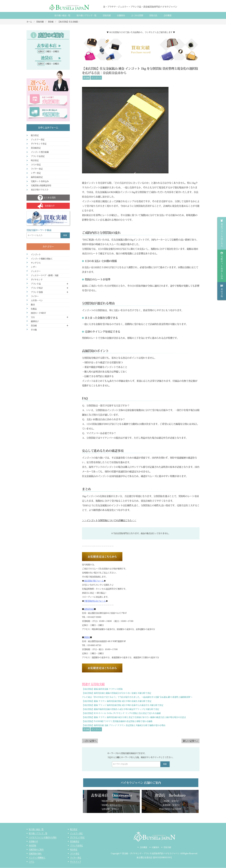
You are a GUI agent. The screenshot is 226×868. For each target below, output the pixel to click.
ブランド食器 (37, 292)
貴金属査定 (36, 148)
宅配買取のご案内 (36, 850)
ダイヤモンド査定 (39, 144)
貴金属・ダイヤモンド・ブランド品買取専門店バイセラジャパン (151, 853)
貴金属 (86, 78)
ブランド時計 (37, 288)
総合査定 (35, 135)
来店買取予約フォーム (94, 581)
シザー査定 (36, 173)
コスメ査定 (36, 165)
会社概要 (168, 15)
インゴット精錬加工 (37, 858)
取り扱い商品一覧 (62, 15)
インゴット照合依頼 (40, 152)
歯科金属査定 (37, 177)
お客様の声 (33, 842)
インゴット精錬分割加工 (42, 259)
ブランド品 (36, 284)
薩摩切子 (35, 321)
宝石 (33, 317)
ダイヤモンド (37, 280)
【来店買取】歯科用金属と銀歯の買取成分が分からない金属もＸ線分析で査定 (117, 693)
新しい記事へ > (190, 741)
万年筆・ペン (37, 300)
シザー (34, 267)
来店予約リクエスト (40, 190)
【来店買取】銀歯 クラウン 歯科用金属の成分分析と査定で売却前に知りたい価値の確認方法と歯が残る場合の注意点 (134, 717)
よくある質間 (137, 15)
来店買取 (33, 846)
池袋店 (87, 637)
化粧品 (34, 309)
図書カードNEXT (38, 313)
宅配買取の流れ (35, 854)
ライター (35, 296)
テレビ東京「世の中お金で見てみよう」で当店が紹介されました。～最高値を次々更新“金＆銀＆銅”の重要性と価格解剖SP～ (137, 697)
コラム (32, 862)
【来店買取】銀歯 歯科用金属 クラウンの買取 (102, 689)
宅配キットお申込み (40, 181)
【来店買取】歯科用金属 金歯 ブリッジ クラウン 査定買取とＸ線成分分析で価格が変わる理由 (124, 725)
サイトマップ (76, 862)
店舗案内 (121, 15)
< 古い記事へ (90, 741)
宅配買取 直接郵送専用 (41, 185)
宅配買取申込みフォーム (95, 601)
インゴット (96, 78)
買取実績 (107, 15)
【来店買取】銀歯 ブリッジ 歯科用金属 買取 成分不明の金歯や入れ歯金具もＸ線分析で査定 (123, 705)
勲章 (33, 305)
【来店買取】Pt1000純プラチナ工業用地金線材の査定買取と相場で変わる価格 (117, 721)
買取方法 (153, 15)
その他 (34, 330)
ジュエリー (36, 271)
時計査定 (35, 160)
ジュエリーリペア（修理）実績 (45, 275)
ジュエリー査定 (38, 140)
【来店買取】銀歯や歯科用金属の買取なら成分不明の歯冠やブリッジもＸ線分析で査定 (121, 709)
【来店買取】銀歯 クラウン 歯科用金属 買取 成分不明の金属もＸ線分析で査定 (117, 701)
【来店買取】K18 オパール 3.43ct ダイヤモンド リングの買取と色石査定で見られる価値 (121, 713)
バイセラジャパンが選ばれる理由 (43, 838)
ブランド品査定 (38, 156)
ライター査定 (37, 169)
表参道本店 (89, 609)
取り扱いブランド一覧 (87, 15)
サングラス (36, 263)
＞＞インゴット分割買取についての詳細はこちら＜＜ (109, 520)
